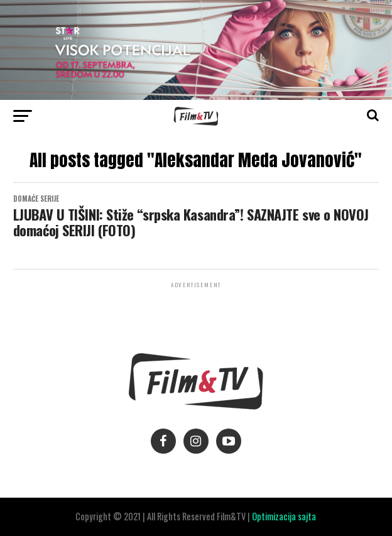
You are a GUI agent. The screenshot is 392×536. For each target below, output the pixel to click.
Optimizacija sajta (284, 516)
